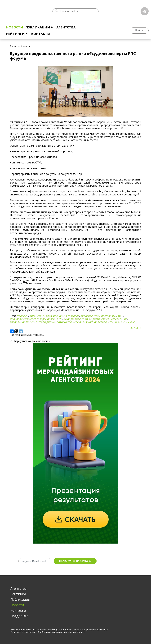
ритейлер (35, 316)
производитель (90, 316)
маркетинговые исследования (108, 319)
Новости (15, 27)
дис (132, 322)
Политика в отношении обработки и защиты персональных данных (47, 632)
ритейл (47, 316)
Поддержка (19, 616)
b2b (32, 322)
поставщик (108, 316)
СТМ (59, 319)
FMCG (120, 316)
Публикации (38, 27)
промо (51, 319)
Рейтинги (15, 34)
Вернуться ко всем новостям (32, 341)
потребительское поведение (75, 322)
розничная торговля (66, 316)
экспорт (68, 319)
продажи (22, 316)
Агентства (66, 27)
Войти (139, 30)
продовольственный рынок (111, 322)
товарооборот (19, 322)
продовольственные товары (28, 319)
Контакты (41, 34)
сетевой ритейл (45, 322)
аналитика (81, 319)
